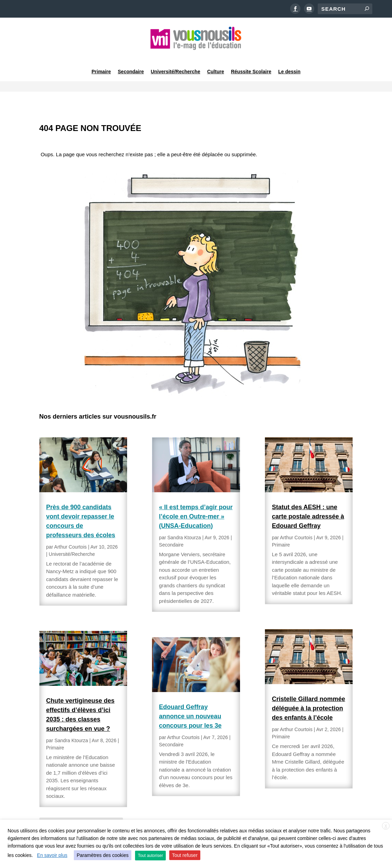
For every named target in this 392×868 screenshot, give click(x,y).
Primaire (101, 64)
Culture (216, 64)
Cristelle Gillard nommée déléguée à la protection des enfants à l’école (308, 690)
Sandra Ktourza (71, 722)
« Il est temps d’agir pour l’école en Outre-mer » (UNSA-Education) (196, 498)
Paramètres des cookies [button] (103, 855)
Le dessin (289, 64)
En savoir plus (52, 855)
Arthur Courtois (70, 528)
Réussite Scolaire (251, 64)
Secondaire (131, 64)
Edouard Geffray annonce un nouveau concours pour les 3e (190, 698)
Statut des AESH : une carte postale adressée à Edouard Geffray (308, 498)
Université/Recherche (176, 64)
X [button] (386, 826)
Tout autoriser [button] (150, 856)
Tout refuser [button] (185, 855)
